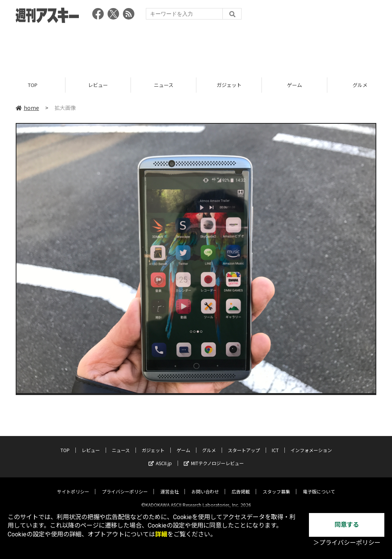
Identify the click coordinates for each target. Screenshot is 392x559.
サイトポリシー (73, 485)
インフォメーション (311, 444)
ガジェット (229, 85)
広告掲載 (241, 485)
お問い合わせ (205, 485)
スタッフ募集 (276, 485)
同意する (347, 525)
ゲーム (295, 85)
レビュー (98, 85)
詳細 (161, 534)
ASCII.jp (160, 457)
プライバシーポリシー (125, 485)
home (27, 108)
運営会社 (170, 485)
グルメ (209, 444)
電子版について (319, 485)
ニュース (164, 85)
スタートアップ (244, 444)
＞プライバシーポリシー (347, 543)
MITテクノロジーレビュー (214, 457)
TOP (33, 85)
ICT (275, 444)
